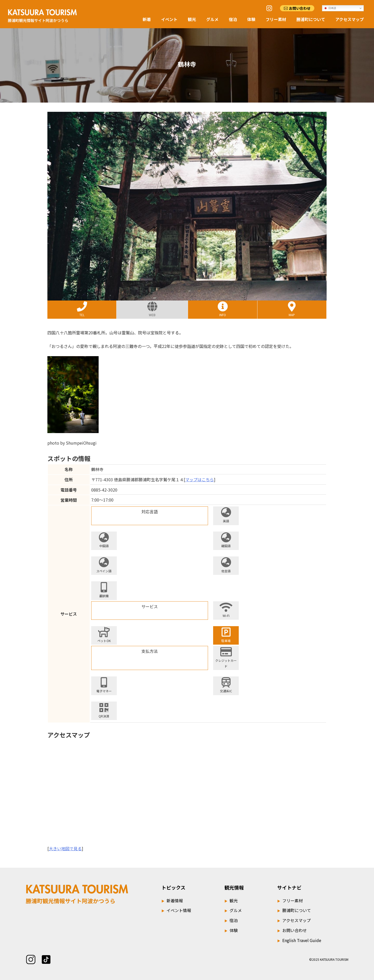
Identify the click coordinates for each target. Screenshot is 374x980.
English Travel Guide (299, 940)
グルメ (212, 19)
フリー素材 (276, 19)
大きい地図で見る (65, 848)
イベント (169, 19)
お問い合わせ (300, 8)
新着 (147, 19)
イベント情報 (176, 910)
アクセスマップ (350, 19)
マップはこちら (200, 479)
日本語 (330, 8)
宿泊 (233, 19)
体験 (251, 19)
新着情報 (172, 901)
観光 (192, 19)
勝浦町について (311, 19)
